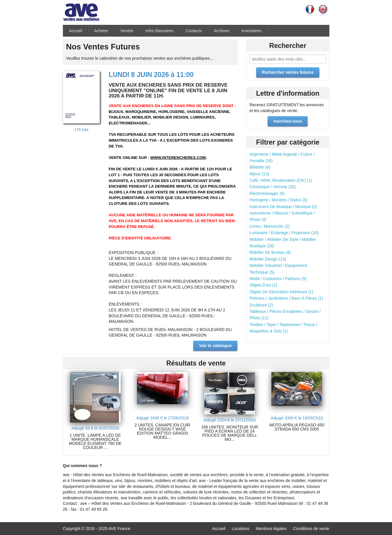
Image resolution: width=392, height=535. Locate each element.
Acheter (101, 31)
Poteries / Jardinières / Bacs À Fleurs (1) (286, 298)
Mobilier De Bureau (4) (270, 252)
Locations (241, 529)
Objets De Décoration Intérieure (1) (281, 292)
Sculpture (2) (261, 305)
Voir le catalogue (215, 346)
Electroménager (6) (267, 193)
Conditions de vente (311, 529)
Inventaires (251, 31)
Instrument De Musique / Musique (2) (283, 207)
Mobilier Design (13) (268, 259)
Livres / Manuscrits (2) (270, 226)
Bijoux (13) (259, 174)
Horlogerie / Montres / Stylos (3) (278, 200)
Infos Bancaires (159, 31)
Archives (222, 31)
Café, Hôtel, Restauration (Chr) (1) (281, 180)
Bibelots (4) (260, 167)
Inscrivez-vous (288, 121)
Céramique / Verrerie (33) (273, 187)
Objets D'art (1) (263, 285)
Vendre (127, 31)
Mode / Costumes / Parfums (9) (278, 279)
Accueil (76, 31)
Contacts (194, 31)
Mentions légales (271, 529)
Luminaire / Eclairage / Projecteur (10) (284, 233)
